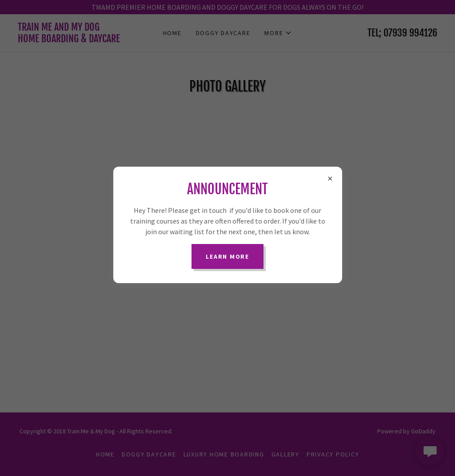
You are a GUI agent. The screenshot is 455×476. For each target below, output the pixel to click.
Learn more (227, 256)
